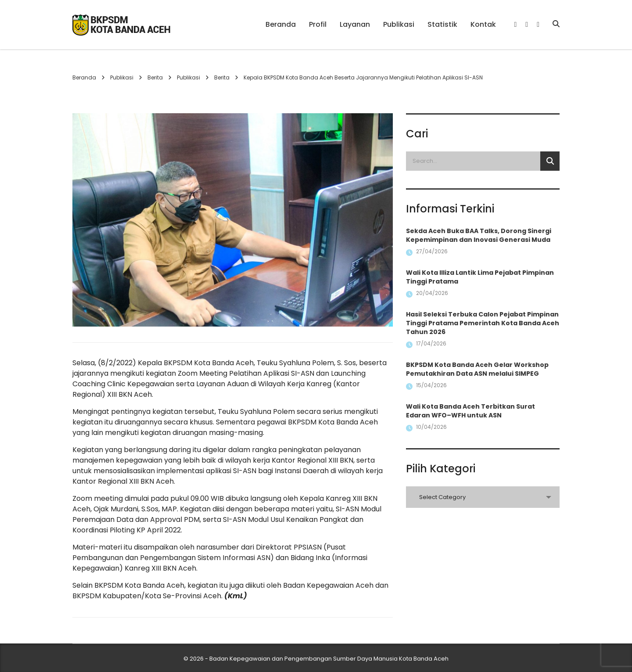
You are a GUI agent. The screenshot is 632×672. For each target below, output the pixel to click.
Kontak (483, 24)
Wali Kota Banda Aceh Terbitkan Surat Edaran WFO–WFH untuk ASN (470, 411)
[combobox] (483, 497)
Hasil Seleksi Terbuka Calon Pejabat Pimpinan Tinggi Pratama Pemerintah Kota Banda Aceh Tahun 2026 (483, 323)
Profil (318, 24)
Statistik (442, 24)
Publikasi (399, 24)
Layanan (355, 24)
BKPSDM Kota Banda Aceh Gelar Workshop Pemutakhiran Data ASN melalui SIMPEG (477, 369)
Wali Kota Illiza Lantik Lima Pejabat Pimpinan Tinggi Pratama (480, 277)
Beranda (281, 24)
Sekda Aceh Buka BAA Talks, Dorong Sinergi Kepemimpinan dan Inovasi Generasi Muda (479, 235)
